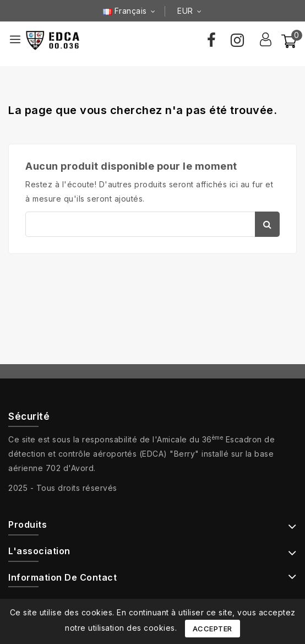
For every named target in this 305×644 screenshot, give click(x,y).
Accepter (213, 629)
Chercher (267, 224)
